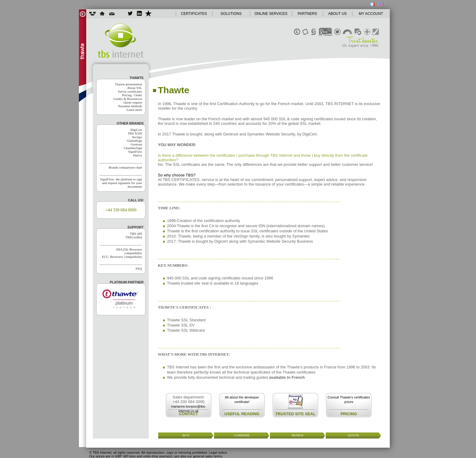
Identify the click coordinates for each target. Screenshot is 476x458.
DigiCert (136, 130)
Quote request (133, 102)
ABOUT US (337, 14)
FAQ (139, 268)
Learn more (134, 110)
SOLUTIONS (231, 14)
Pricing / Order (132, 95)
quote (354, 435)
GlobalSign (134, 141)
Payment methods (130, 106)
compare (242, 435)
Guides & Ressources (128, 99)
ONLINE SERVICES (271, 14)
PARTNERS (307, 14)
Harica (138, 155)
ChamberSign (133, 148)
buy (186, 435)
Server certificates (130, 91)
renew (298, 435)
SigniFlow (135, 152)
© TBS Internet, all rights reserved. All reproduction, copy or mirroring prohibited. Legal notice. (158, 453)
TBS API (136, 234)
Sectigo (137, 137)
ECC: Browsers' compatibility (122, 257)
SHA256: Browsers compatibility (129, 251)
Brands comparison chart (125, 167)
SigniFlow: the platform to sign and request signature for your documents (121, 183)
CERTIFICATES (194, 14)
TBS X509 (135, 133)
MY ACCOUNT (371, 14)
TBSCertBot (134, 237)
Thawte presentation (129, 84)
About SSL (135, 88)
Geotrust (136, 144)
